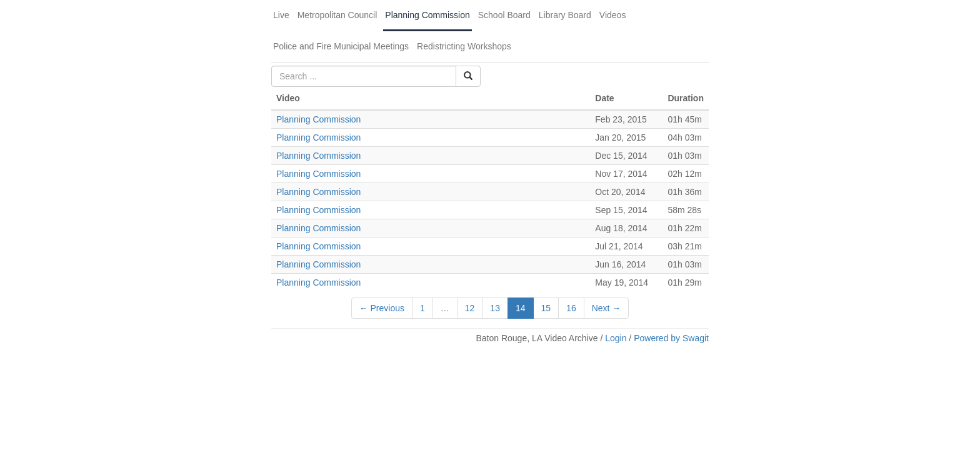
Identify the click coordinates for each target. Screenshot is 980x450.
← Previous (382, 308)
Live (281, 15)
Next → (607, 308)
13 (495, 308)
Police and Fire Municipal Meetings (341, 46)
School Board (504, 15)
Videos (613, 15)
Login (616, 338)
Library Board (565, 15)
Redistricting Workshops (464, 46)
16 (571, 308)
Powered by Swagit (671, 338)
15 (546, 308)
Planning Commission (427, 15)
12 (470, 308)
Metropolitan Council (337, 15)
